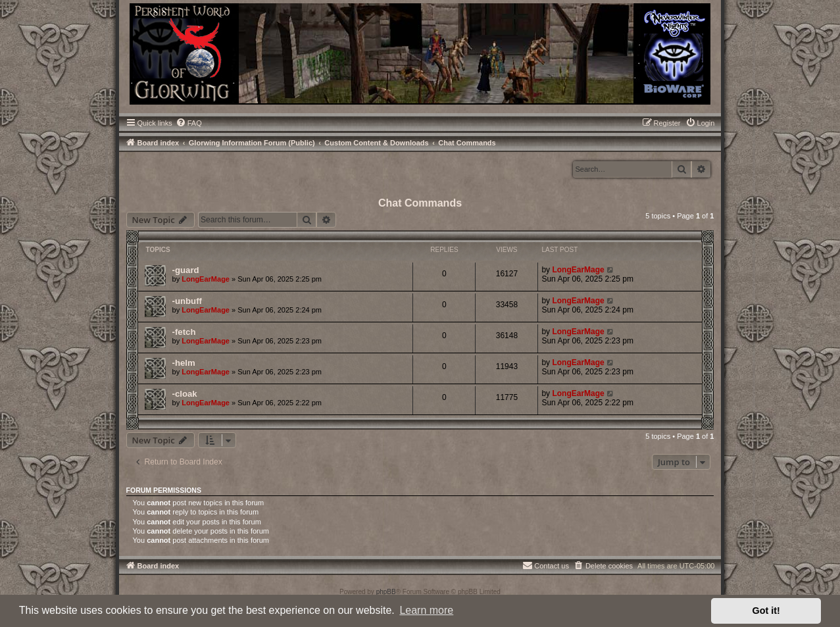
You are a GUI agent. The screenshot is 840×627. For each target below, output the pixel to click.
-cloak (185, 394)
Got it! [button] (766, 611)
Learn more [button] (426, 610)
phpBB (386, 592)
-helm (184, 363)
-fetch (184, 332)
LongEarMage (206, 279)
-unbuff (187, 301)
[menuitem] (189, 123)
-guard (186, 270)
